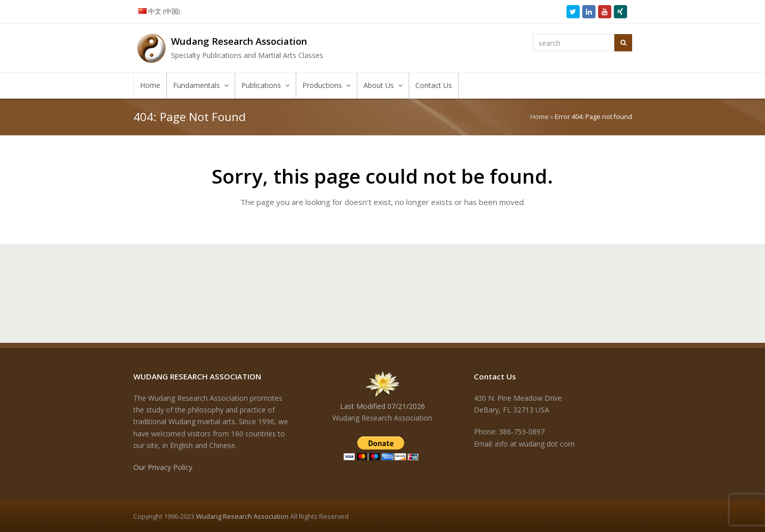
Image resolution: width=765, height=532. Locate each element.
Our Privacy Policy (163, 467)
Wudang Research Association (242, 516)
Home (540, 117)
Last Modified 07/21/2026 (382, 406)
